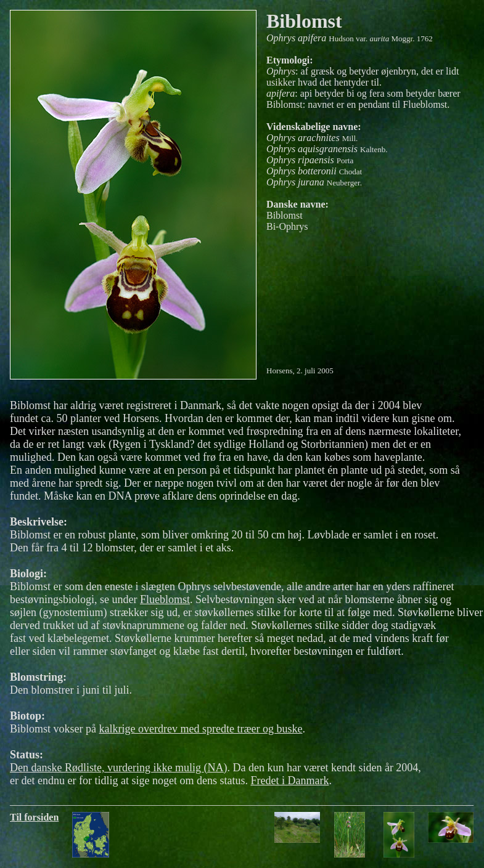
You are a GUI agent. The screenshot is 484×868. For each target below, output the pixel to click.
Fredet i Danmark (289, 781)
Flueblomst (165, 599)
